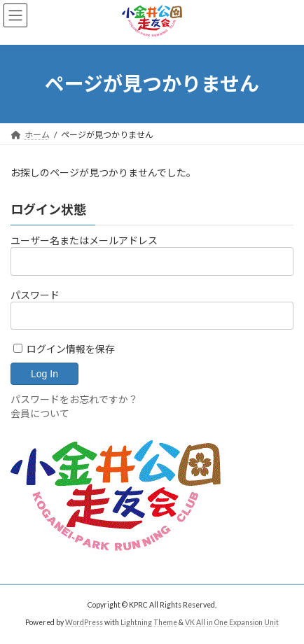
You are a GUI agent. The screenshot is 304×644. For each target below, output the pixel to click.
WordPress (84, 622)
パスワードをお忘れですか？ (74, 399)
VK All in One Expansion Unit (232, 622)
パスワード (35, 295)
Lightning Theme (149, 622)
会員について (40, 413)
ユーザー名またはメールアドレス (84, 240)
